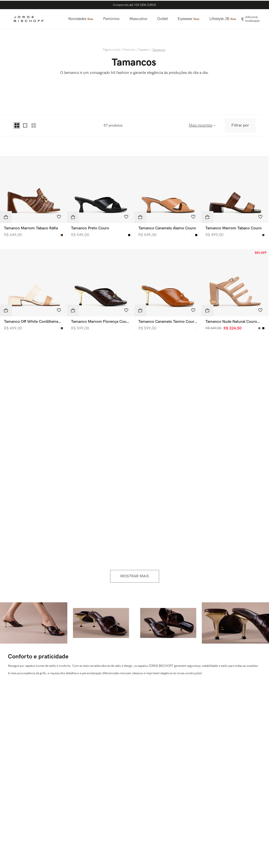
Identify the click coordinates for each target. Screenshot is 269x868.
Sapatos (144, 50)
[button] (6, 217)
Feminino (129, 50)
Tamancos (159, 50)
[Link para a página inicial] (112, 50)
